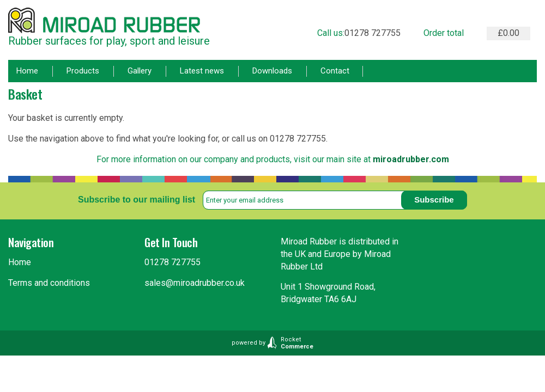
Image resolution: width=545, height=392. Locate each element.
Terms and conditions (49, 283)
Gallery (140, 71)
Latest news (202, 71)
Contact (335, 71)
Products (83, 71)
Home (27, 71)
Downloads (272, 71)
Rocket (297, 343)
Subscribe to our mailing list (137, 200)
